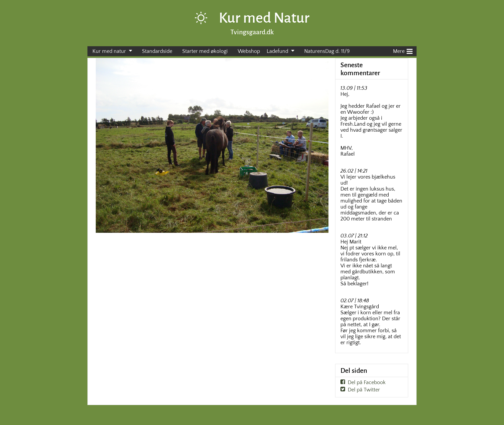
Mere (403, 51)
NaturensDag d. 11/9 (327, 51)
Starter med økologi (205, 51)
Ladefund (277, 51)
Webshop (249, 51)
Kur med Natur (264, 18)
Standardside (157, 51)
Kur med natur (109, 51)
